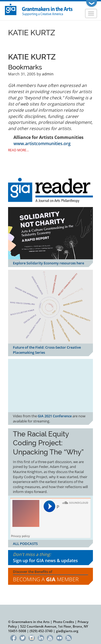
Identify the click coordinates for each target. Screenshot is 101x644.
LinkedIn (41, 637)
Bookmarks (25, 67)
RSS (69, 637)
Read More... (18, 150)
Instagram (32, 637)
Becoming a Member (46, 579)
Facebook (13, 637)
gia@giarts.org (67, 631)
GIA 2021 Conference (55, 416)
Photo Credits (64, 622)
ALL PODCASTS (25, 544)
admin (48, 74)
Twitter (22, 637)
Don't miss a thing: (50, 558)
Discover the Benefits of (50, 576)
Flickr (59, 637)
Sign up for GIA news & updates (45, 561)
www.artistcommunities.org (42, 143)
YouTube (50, 637)
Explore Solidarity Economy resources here (48, 263)
